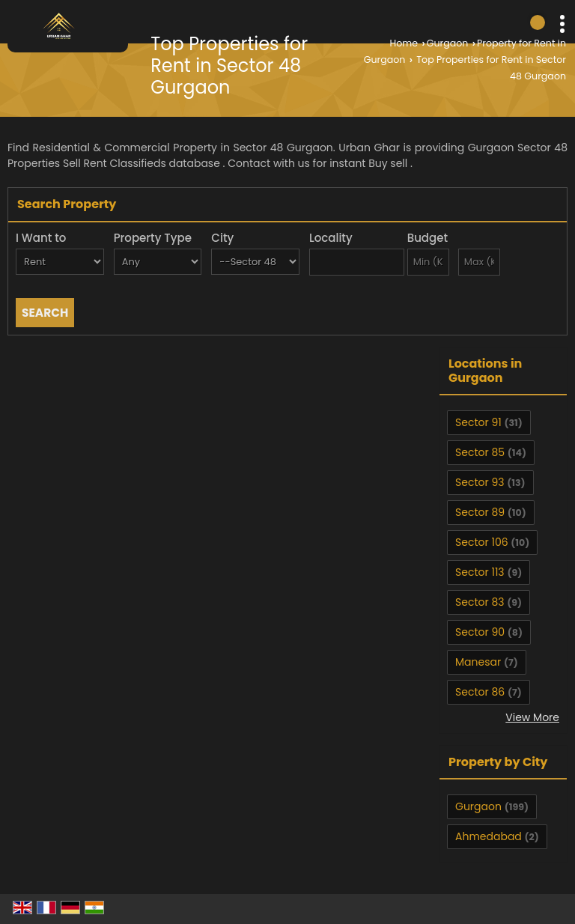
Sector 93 (480, 482)
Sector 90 (480, 632)
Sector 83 (480, 602)
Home (404, 43)
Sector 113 (480, 572)
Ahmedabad (489, 836)
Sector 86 (480, 692)
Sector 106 (482, 542)
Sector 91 (478, 422)
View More (532, 717)
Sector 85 (480, 452)
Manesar (478, 662)
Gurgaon (448, 43)
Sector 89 (480, 512)
